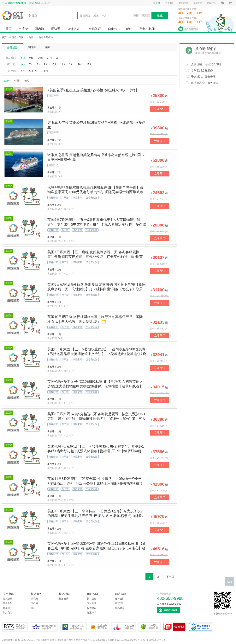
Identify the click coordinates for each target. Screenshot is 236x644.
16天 (80, 64)
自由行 (113, 29)
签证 (48, 47)
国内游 (39, 29)
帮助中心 (212, 3)
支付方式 (92, 603)
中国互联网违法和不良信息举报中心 (124, 627)
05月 (32, 58)
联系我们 (8, 608)
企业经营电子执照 (99, 627)
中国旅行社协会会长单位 (74, 627)
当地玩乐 (74, 29)
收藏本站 (198, 3)
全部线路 (12, 48)
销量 (17, 81)
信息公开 (8, 599)
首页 (9, 29)
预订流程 (92, 599)
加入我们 (8, 613)
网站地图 (184, 3)
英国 (21, 37)
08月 (58, 58)
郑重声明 (92, 613)
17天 (89, 64)
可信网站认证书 (174, 627)
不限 (23, 58)
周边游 (56, 29)
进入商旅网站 (191, 29)
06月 (41, 58)
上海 (46, 71)
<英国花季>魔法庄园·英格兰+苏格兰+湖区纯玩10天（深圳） (94, 90)
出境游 (23, 29)
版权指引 (120, 603)
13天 (72, 64)
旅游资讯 (64, 599)
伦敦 (31, 37)
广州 (35, 71)
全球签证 (95, 29)
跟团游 (32, 47)
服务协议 (120, 599)
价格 (29, 81)
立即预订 (160, 109)
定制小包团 (147, 29)
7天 (31, 64)
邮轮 (129, 29)
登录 (158, 3)
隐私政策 (120, 608)
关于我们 (170, 3)
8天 (38, 64)
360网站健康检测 (150, 627)
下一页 (170, 577)
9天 (46, 64)
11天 (63, 64)
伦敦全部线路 (46, 37)
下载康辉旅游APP (223, 603)
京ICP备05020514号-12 (153, 640)
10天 (54, 64)
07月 (49, 58)
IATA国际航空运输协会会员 (44, 627)
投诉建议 (92, 608)
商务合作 (8, 603)
